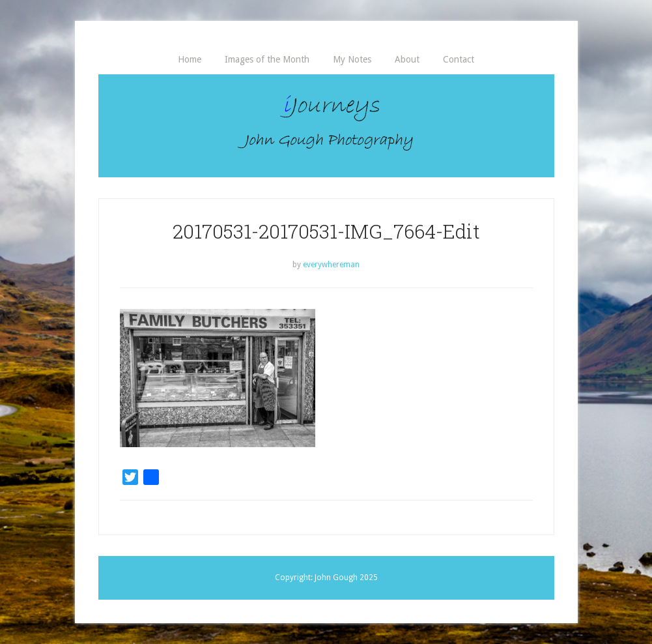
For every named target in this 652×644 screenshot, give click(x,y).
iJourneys (326, 126)
